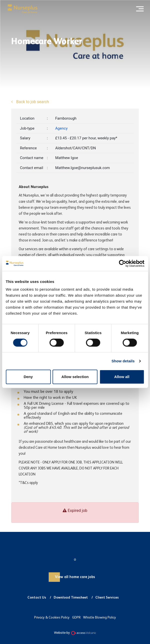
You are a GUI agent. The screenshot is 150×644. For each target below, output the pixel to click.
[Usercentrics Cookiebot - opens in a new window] (122, 263)
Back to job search (32, 102)
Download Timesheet (71, 598)
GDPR (76, 618)
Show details (123, 361)
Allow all (122, 377)
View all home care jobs (75, 577)
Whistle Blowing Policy (100, 618)
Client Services (107, 598)
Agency (61, 128)
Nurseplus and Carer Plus (22, 9)
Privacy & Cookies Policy (52, 618)
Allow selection (75, 377)
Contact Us (37, 598)
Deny (28, 377)
